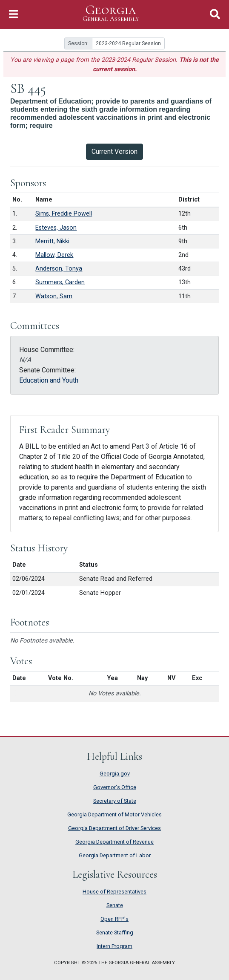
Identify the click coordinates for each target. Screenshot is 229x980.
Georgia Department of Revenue (114, 842)
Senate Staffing (115, 932)
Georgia (111, 13)
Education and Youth (49, 380)
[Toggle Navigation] (13, 14)
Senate (115, 905)
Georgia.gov (115, 774)
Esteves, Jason (56, 228)
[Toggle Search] (215, 14)
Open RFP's (114, 919)
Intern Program (114, 946)
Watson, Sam (54, 296)
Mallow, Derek (54, 255)
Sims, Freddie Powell (64, 214)
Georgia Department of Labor (115, 855)
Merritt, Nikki (52, 241)
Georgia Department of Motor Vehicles (114, 814)
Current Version (114, 151)
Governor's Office (115, 787)
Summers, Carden (60, 282)
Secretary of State (115, 801)
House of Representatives (114, 892)
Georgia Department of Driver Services (114, 828)
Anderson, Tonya (59, 269)
